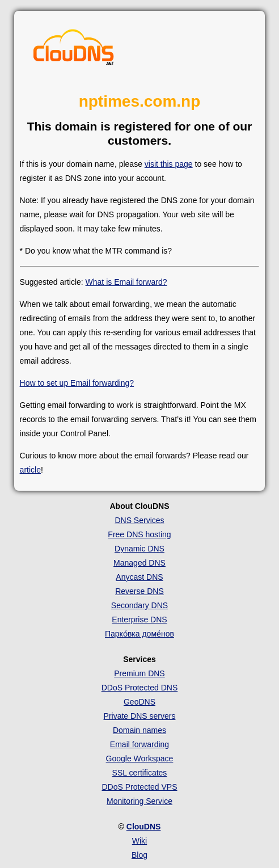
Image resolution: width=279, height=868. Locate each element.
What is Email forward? (126, 282)
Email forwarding (139, 744)
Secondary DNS (139, 605)
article (30, 470)
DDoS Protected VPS (139, 787)
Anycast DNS (139, 577)
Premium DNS (139, 673)
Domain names (139, 730)
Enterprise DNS (139, 620)
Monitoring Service (139, 801)
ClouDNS (144, 827)
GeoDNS (139, 702)
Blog (139, 855)
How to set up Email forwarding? (77, 383)
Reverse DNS (139, 591)
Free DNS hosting (139, 534)
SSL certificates (140, 773)
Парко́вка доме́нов (139, 634)
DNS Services (139, 520)
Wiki (139, 841)
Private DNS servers (140, 716)
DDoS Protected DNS (140, 688)
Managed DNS (139, 563)
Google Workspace (140, 759)
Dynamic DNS (139, 549)
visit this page (169, 164)
